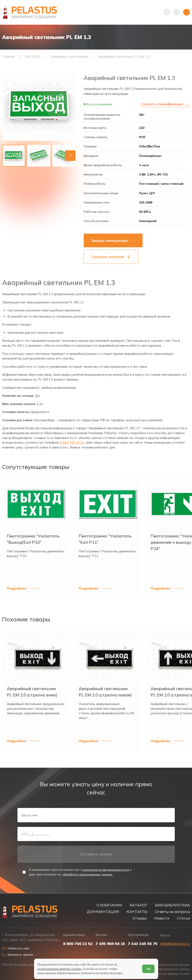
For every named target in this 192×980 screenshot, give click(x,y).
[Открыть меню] (187, 12)
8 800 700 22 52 (72, 442)
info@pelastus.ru (175, 944)
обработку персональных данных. (88, 874)
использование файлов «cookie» (60, 969)
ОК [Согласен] (148, 969)
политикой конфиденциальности (106, 870)
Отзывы (140, 918)
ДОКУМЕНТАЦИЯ (103, 912)
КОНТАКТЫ (137, 912)
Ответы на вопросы (172, 912)
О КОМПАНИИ (109, 905)
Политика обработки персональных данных (159, 965)
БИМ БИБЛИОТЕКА (172, 905)
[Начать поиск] (177, 12)
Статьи (183, 918)
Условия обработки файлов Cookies (165, 974)
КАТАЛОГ (139, 905)
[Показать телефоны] (167, 12)
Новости (162, 918)
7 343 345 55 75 (143, 944)
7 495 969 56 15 (110, 944)
